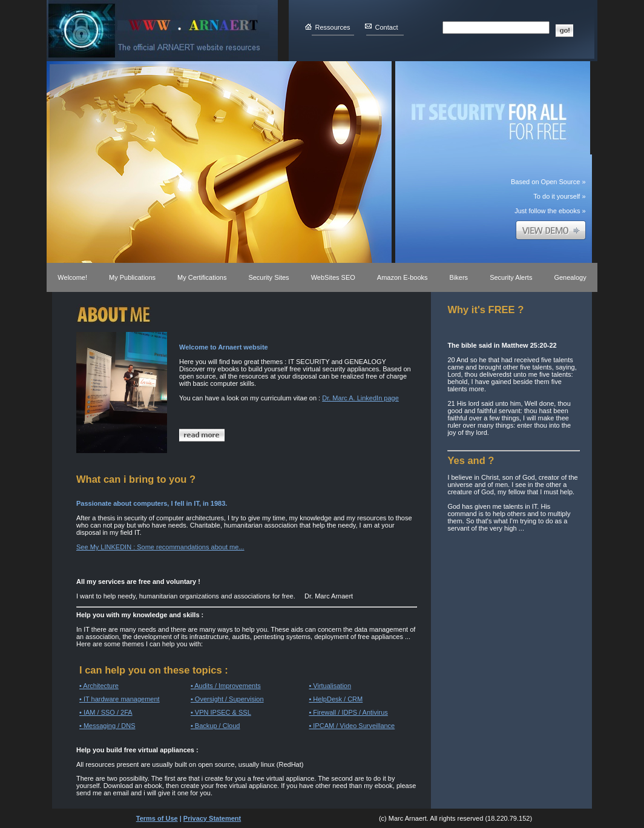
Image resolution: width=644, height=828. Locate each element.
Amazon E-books (402, 277)
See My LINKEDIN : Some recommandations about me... (160, 547)
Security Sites (268, 277)
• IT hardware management (120, 699)
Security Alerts (511, 277)
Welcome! (72, 277)
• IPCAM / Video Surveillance (352, 726)
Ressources (333, 27)
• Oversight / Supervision (227, 699)
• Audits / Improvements (226, 686)
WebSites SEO (333, 277)
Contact (387, 27)
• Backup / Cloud (215, 726)
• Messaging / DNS (107, 726)
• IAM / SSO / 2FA (106, 712)
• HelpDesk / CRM (336, 699)
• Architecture (99, 686)
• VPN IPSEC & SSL (221, 712)
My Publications (132, 277)
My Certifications (202, 277)
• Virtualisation (330, 686)
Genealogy (570, 277)
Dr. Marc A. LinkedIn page (360, 398)
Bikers (459, 277)
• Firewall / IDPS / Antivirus (348, 712)
